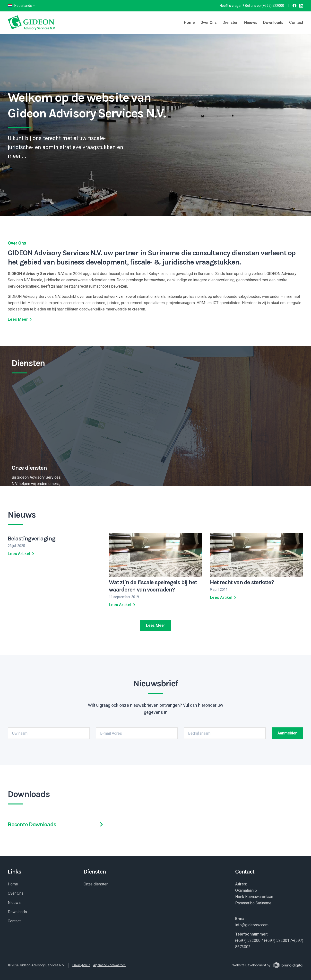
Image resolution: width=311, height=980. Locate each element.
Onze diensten (96, 884)
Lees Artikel (22, 554)
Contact (296, 22)
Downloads (273, 22)
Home (189, 22)
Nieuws (251, 22)
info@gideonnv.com (252, 925)
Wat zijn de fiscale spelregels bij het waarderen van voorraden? (153, 586)
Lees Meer (21, 319)
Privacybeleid (81, 965)
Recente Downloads (56, 824)
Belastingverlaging (31, 539)
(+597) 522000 (273, 6)
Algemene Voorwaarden (109, 965)
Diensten (230, 22)
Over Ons (209, 22)
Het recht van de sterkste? (242, 582)
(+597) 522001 (277, 940)
